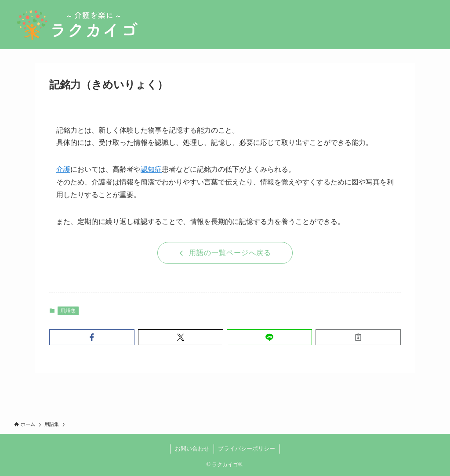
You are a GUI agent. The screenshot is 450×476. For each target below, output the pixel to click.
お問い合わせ (192, 449)
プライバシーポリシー (247, 449)
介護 (63, 169)
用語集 (68, 311)
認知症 (151, 169)
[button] (92, 337)
